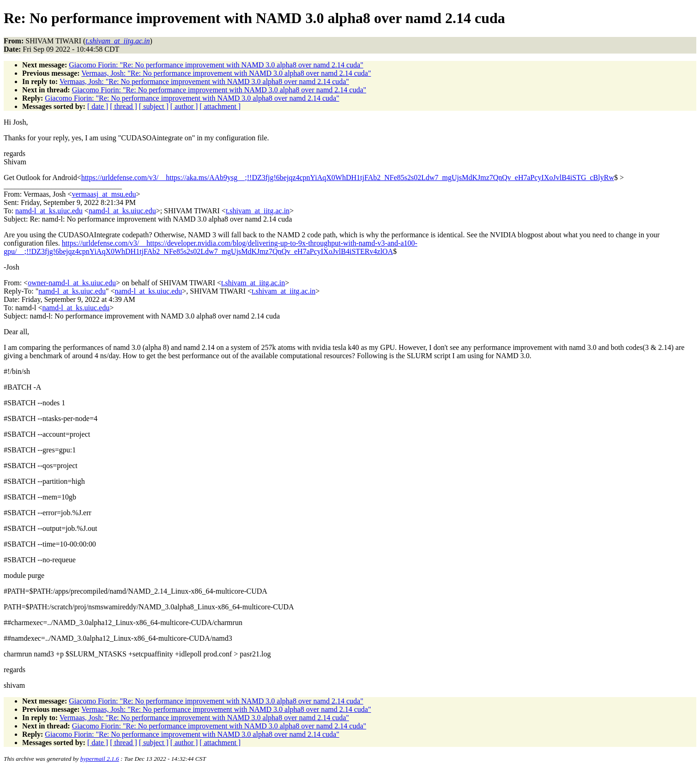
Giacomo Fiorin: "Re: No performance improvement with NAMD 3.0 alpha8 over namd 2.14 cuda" (216, 65)
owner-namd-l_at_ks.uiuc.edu (72, 283)
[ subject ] (154, 106)
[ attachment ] (220, 106)
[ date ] (98, 106)
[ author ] (184, 106)
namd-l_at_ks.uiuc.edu (49, 211)
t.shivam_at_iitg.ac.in (258, 211)
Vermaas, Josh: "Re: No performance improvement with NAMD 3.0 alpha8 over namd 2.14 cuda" (226, 73)
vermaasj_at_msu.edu (104, 194)
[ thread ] (124, 106)
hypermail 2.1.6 (100, 759)
